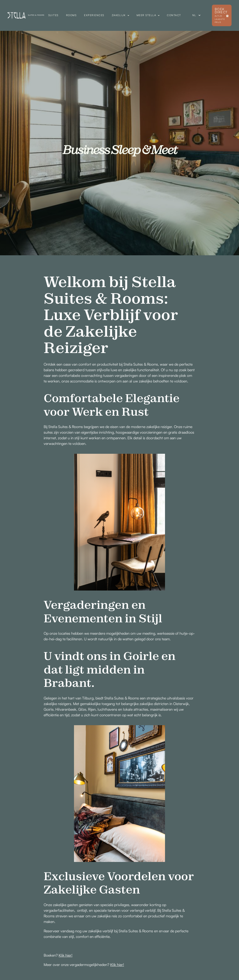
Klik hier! (65, 955)
